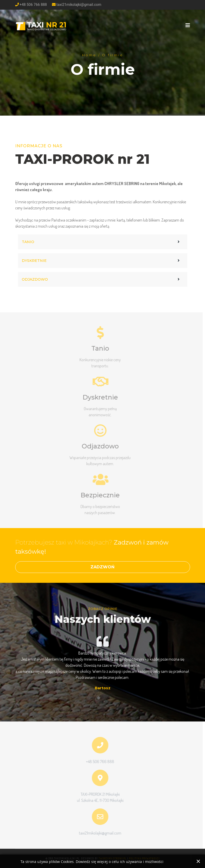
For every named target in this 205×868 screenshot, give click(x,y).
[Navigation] (188, 25)
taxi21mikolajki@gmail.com (79, 5)
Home (89, 55)
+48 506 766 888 (33, 5)
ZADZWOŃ (103, 567)
